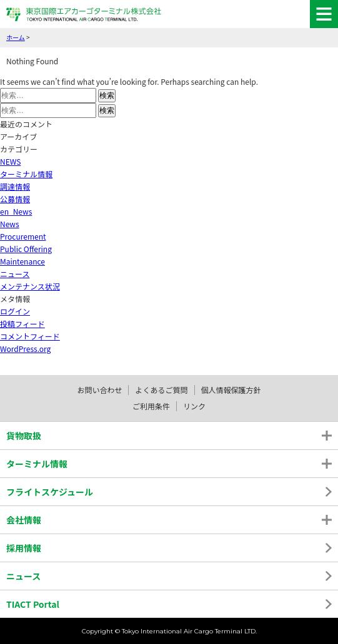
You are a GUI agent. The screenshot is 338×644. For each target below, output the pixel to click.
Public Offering (26, 249)
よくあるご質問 (161, 390)
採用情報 (24, 548)
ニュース (15, 274)
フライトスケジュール (50, 492)
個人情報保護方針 (231, 390)
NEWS (10, 161)
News (10, 224)
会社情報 (24, 520)
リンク (194, 406)
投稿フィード (22, 324)
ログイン (15, 311)
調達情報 (15, 186)
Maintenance (22, 261)
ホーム (16, 37)
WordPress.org (25, 349)
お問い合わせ (99, 390)
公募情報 (15, 199)
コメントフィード (30, 336)
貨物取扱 (24, 436)
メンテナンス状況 (30, 286)
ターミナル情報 (26, 174)
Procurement (23, 236)
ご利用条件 (151, 406)
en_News (16, 211)
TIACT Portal (33, 604)
